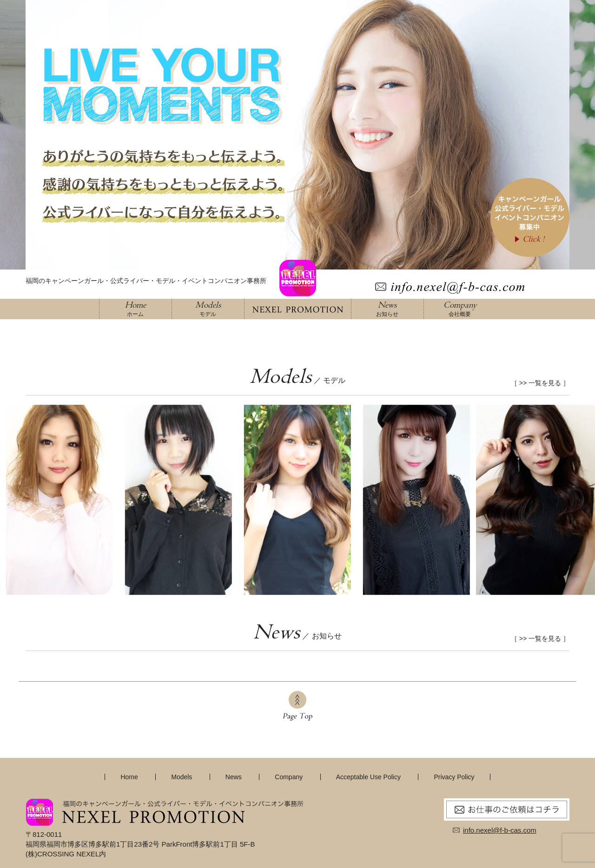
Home (129, 777)
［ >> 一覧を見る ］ (540, 383)
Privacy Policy (454, 777)
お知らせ (387, 309)
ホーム (135, 309)
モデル (208, 309)
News (234, 777)
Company (289, 777)
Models (182, 777)
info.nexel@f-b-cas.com (500, 830)
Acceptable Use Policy (368, 777)
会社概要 (460, 309)
